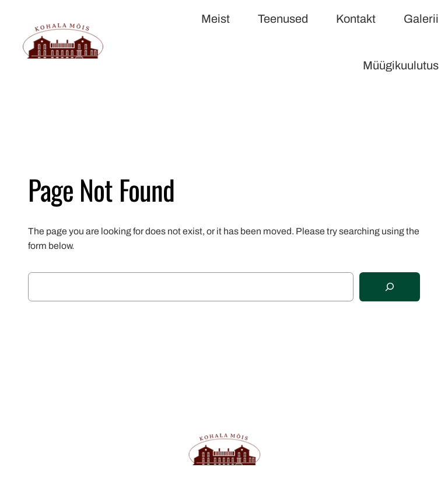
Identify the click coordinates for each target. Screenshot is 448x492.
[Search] (390, 287)
